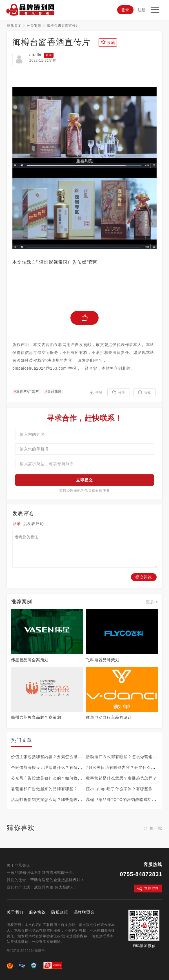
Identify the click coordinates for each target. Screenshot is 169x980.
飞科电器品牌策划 (103, 660)
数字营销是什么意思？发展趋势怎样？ (121, 778)
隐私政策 (60, 912)
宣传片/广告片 (26, 391)
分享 (119, 392)
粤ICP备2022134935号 (26, 951)
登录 (125, 10)
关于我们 (15, 912)
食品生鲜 (53, 391)
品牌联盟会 (84, 912)
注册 (142, 10)
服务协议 (37, 912)
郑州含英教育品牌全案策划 (36, 717)
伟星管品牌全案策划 (30, 660)
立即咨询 (148, 889)
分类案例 (34, 26)
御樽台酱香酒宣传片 (63, 26)
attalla (35, 55)
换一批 (153, 828)
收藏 (144, 392)
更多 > (152, 602)
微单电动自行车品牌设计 (109, 717)
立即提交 (84, 480)
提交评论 (144, 577)
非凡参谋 (14, 26)
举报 (96, 393)
